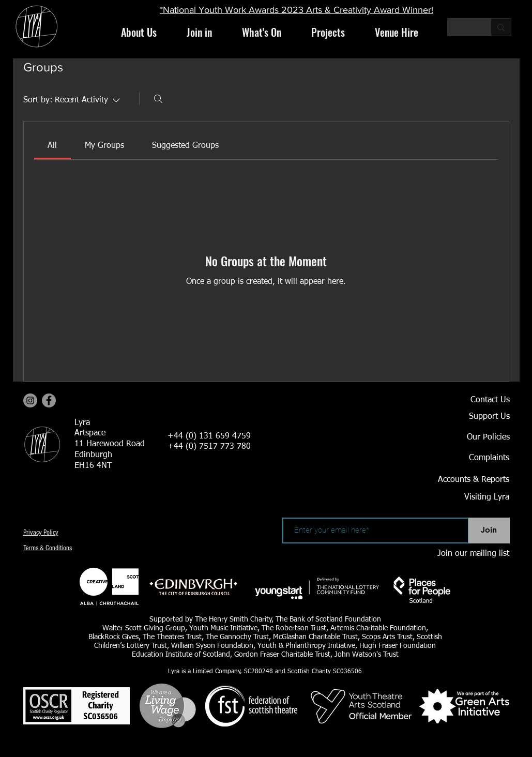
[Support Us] (474, 417)
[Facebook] (49, 400)
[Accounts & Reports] (461, 480)
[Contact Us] (474, 401)
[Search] (158, 99)
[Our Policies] (474, 438)
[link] (52, 146)
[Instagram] (30, 400)
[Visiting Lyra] (459, 498)
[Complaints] (473, 459)
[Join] (489, 531)
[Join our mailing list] (473, 554)
